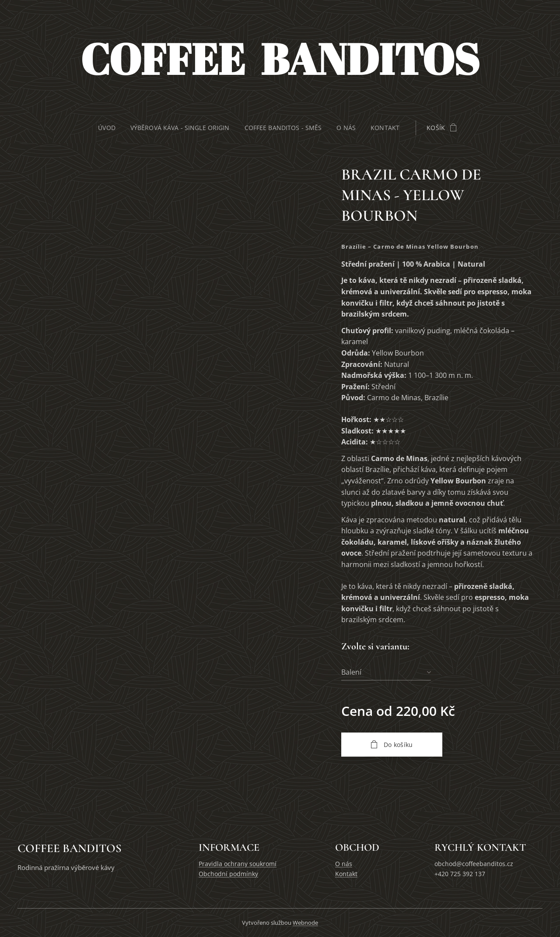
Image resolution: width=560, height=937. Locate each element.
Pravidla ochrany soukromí (238, 864)
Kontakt (346, 874)
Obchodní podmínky (228, 874)
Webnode (305, 923)
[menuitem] (108, 128)
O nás (344, 864)
